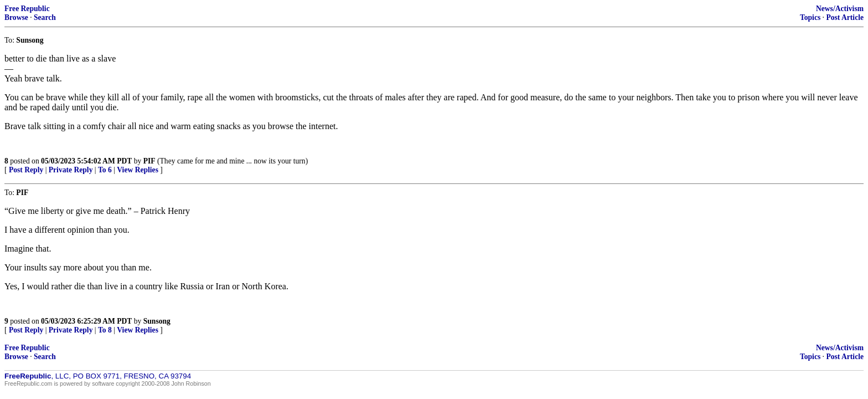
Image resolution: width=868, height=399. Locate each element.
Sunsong (157, 321)
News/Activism (840, 9)
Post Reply (26, 170)
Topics (810, 17)
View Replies (138, 170)
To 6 (105, 170)
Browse (16, 17)
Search (45, 17)
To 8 (105, 330)
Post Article (845, 17)
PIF (149, 161)
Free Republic (27, 9)
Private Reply (71, 170)
